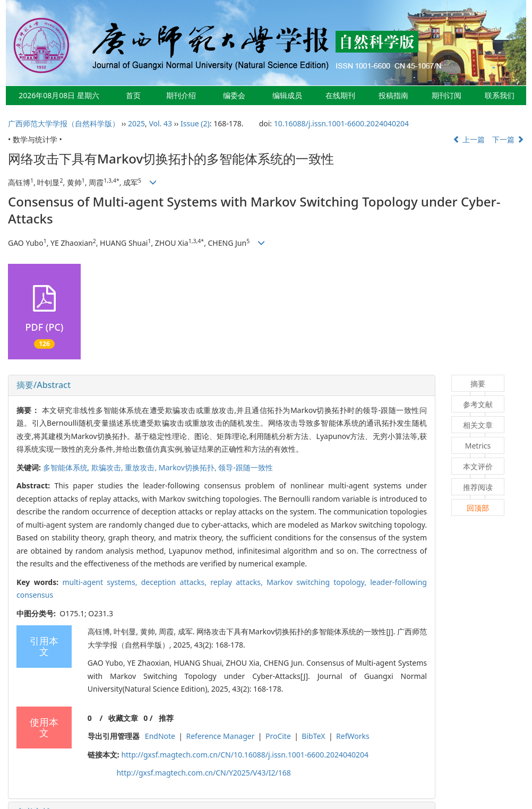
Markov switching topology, (318, 582)
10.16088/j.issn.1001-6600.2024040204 (341, 123)
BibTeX (313, 736)
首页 (133, 95)
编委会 (234, 95)
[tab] (222, 385)
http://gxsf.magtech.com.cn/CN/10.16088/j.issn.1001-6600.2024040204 (245, 755)
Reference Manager (220, 736)
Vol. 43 (160, 123)
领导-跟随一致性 (246, 467)
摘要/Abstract (44, 385)
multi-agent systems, (101, 582)
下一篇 (508, 139)
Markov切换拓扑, (189, 467)
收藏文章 (123, 718)
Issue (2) (195, 123)
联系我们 (500, 95)
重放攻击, (141, 467)
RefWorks (353, 736)
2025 (136, 123)
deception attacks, (176, 582)
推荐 (166, 718)
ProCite (278, 736)
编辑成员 (287, 95)
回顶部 (478, 508)
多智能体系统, (67, 467)
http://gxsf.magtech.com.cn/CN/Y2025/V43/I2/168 (203, 773)
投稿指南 (393, 95)
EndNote (160, 736)
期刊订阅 (447, 95)
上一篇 (469, 139)
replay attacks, (238, 582)
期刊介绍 (181, 95)
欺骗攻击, (108, 467)
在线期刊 (340, 95)
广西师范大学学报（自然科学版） (64, 123)
